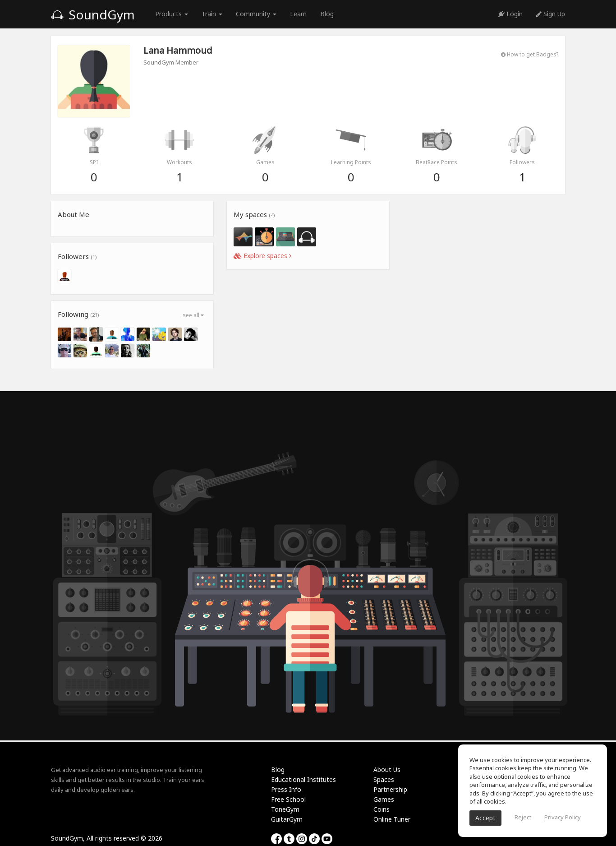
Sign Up (551, 14)
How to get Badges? (530, 54)
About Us (387, 770)
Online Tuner (392, 819)
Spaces (384, 779)
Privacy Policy (563, 817)
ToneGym (285, 809)
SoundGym (93, 14)
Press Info (286, 789)
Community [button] (256, 14)
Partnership (390, 789)
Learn (298, 14)
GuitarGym (287, 819)
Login (510, 14)
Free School (288, 799)
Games (384, 799)
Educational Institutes (303, 779)
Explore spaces (262, 256)
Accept (485, 818)
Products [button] (172, 14)
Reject (523, 817)
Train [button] (212, 14)
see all (193, 315)
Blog (327, 14)
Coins (382, 809)
